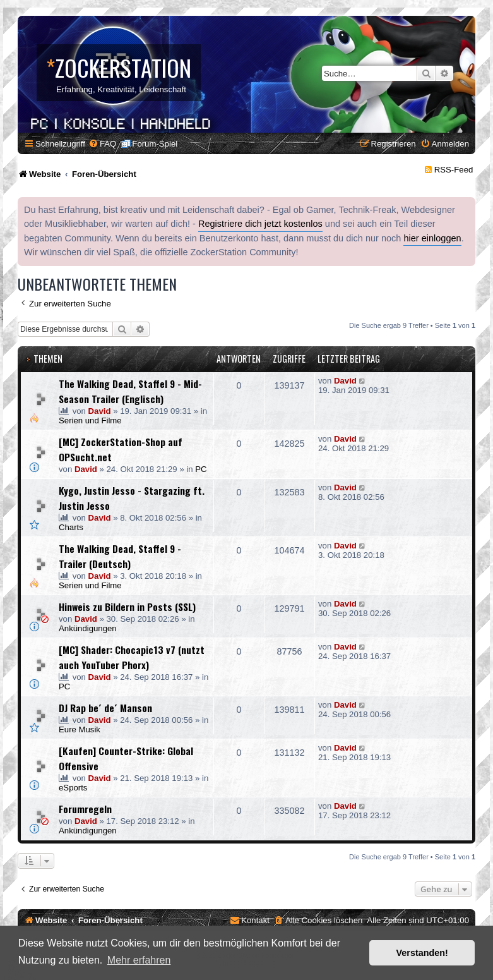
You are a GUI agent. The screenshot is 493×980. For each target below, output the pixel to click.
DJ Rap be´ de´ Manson (105, 708)
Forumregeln (85, 809)
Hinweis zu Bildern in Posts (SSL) (127, 607)
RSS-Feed (454, 170)
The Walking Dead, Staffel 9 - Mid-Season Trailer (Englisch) (130, 391)
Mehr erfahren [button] (139, 960)
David (100, 411)
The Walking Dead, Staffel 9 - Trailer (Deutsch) (120, 556)
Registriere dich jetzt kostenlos (260, 224)
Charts (71, 527)
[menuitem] (102, 144)
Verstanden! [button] (422, 953)
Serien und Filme (90, 420)
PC (201, 469)
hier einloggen (432, 238)
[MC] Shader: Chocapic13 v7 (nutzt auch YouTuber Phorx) (132, 657)
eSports (73, 788)
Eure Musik (80, 729)
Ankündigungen (88, 628)
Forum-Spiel (155, 144)
